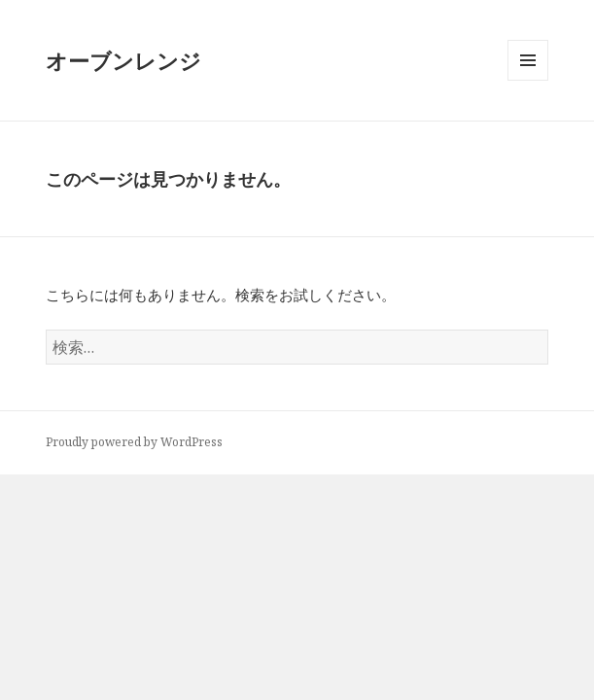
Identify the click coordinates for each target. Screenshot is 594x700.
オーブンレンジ (123, 60)
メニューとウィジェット (528, 80)
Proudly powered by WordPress (134, 442)
